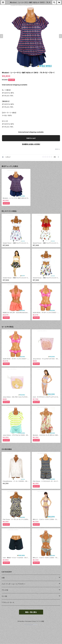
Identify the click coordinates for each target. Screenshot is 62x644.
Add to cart (31, 138)
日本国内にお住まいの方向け (31, 144)
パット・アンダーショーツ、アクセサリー (14, 584)
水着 (3, 578)
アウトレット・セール (8, 602)
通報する (58, 149)
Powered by (31, 625)
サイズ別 (4, 596)
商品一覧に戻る (31, 612)
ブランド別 (5, 590)
